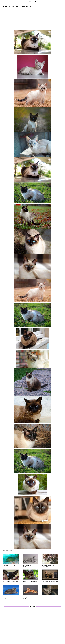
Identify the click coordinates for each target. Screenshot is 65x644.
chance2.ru (32, 1)
